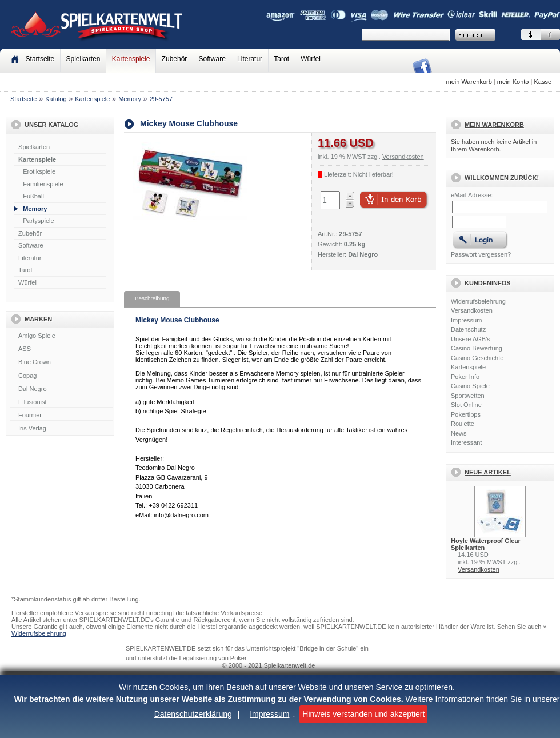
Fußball (33, 196)
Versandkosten (472, 310)
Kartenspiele (131, 59)
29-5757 (161, 99)
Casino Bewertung (477, 348)
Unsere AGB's (471, 339)
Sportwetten (468, 396)
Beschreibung (152, 298)
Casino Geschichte (477, 358)
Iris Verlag (61, 429)
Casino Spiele (470, 386)
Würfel (311, 59)
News (459, 433)
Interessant (466, 442)
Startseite (23, 99)
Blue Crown (61, 362)
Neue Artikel (488, 472)
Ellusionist (61, 402)
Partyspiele (38, 221)
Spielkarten (83, 59)
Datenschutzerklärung (193, 714)
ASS (61, 349)
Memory (130, 99)
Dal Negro (61, 389)
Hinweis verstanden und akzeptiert (363, 714)
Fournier (61, 416)
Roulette (463, 424)
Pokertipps (466, 414)
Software (212, 59)
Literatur (250, 59)
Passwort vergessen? (481, 254)
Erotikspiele (39, 171)
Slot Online (466, 405)
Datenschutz (468, 329)
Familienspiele (43, 184)
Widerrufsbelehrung (478, 301)
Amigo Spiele (61, 336)
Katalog (56, 99)
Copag (61, 376)
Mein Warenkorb (494, 125)
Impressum (269, 714)
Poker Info (465, 377)
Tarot (281, 59)
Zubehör (175, 59)
